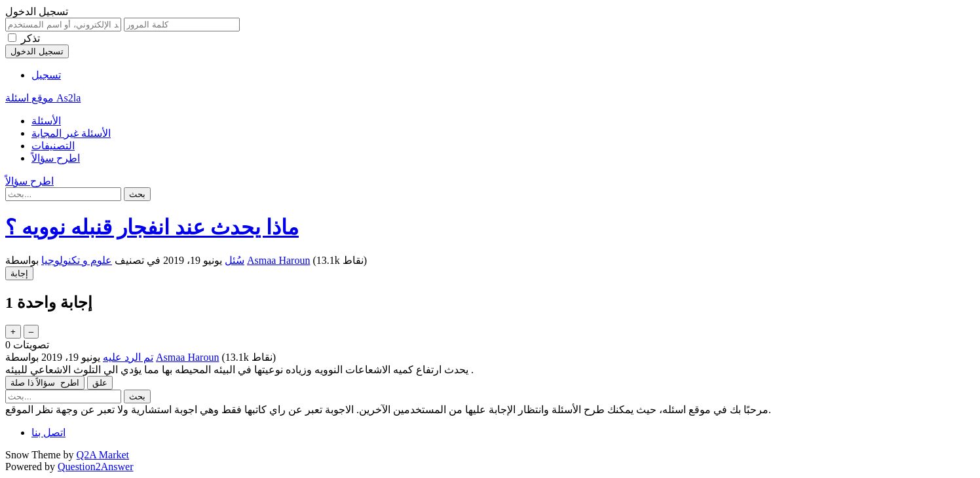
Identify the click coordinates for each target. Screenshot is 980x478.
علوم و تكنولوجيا (77, 260)
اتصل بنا (48, 432)
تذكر (30, 38)
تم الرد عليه (128, 357)
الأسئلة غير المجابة (71, 133)
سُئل (235, 260)
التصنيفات (53, 146)
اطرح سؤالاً (56, 158)
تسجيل (46, 75)
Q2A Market (103, 455)
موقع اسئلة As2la (43, 98)
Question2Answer (96, 467)
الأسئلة (46, 121)
